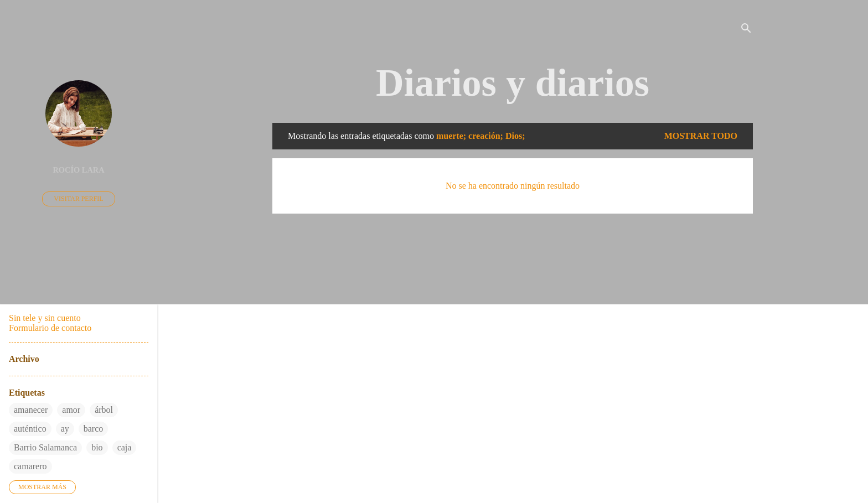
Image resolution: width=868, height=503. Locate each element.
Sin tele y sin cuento (45, 318)
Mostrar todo (701, 136)
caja (125, 447)
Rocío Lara (78, 170)
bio (97, 447)
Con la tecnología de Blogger (513, 451)
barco (94, 429)
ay (65, 429)
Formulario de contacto (50, 328)
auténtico (30, 429)
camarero (30, 466)
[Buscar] (746, 30)
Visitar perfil (78, 199)
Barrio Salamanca (45, 447)
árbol (104, 410)
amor (71, 410)
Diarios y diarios (513, 83)
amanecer (31, 410)
